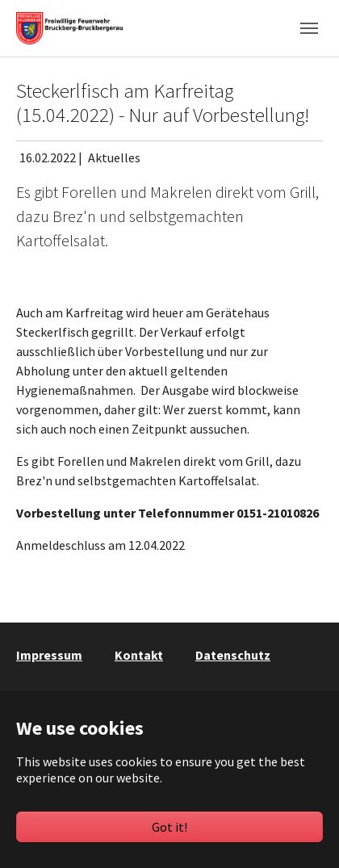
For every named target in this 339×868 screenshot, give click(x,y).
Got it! (169, 827)
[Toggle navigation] (309, 28)
